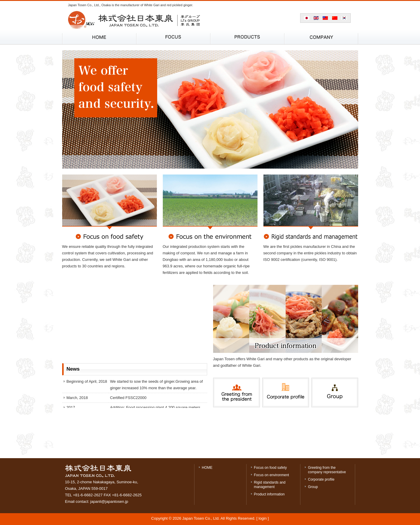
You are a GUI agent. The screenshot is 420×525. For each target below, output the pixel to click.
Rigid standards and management (270, 485)
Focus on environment (272, 475)
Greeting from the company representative (327, 470)
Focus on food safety (270, 468)
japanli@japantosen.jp (109, 501)
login (263, 518)
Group (313, 487)
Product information (269, 494)
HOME (207, 468)
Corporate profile (321, 479)
